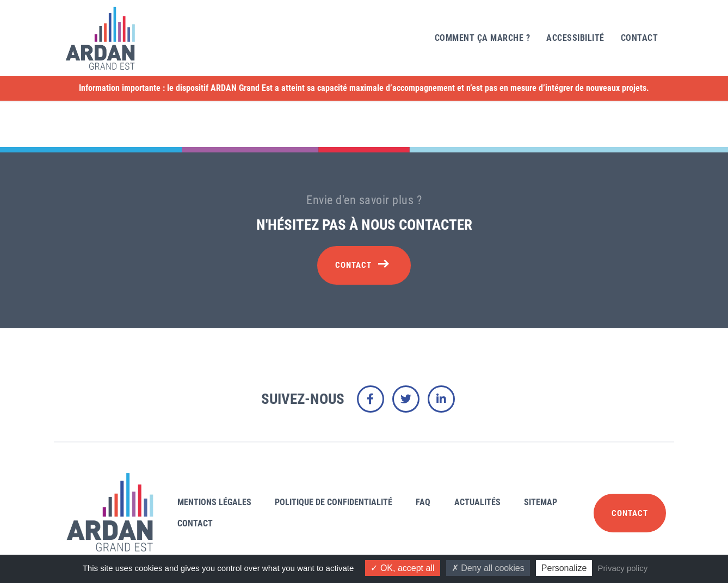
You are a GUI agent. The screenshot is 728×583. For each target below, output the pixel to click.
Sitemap (541, 502)
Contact (640, 38)
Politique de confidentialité (334, 502)
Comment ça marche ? (483, 38)
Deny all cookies (488, 568)
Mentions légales (214, 502)
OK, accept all (402, 568)
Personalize (564, 568)
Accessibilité (575, 38)
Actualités (477, 502)
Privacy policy (623, 568)
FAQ (423, 502)
